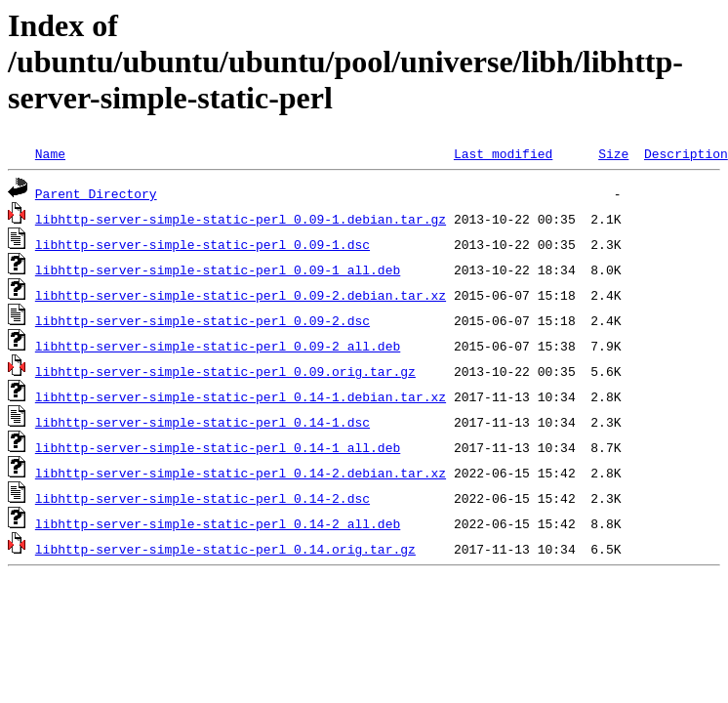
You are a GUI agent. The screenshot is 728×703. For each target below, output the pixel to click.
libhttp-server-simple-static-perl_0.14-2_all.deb (218, 523)
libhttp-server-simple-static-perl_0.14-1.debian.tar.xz (241, 396)
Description (686, 153)
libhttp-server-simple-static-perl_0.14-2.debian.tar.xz (241, 473)
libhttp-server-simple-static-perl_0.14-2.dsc (202, 498)
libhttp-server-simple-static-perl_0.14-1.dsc (202, 422)
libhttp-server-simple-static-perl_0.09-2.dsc (202, 320)
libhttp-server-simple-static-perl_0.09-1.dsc (202, 244)
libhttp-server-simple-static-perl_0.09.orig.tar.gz (225, 371)
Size (613, 153)
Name (50, 153)
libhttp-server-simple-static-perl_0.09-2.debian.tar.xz (241, 295)
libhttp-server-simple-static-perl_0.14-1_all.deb (218, 447)
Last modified (503, 153)
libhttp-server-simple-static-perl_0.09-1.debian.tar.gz (241, 219)
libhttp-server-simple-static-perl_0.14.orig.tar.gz (225, 549)
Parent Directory (96, 193)
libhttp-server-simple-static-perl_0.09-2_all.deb (218, 346)
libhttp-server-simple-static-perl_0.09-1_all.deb (218, 269)
